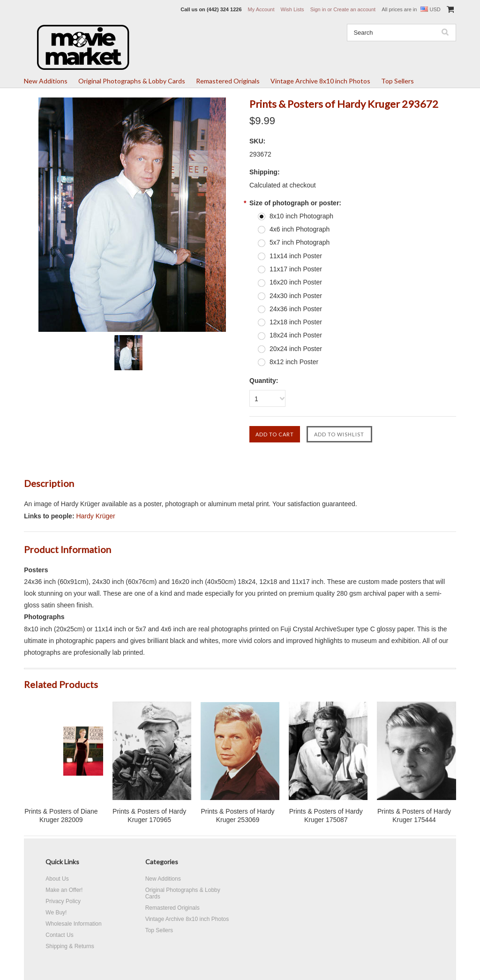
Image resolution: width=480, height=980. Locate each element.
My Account (261, 9)
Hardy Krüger (95, 516)
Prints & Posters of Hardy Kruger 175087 (326, 815)
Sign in (318, 9)
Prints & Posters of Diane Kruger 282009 (61, 815)
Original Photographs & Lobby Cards (132, 81)
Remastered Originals (228, 81)
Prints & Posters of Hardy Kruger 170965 (149, 815)
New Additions (46, 81)
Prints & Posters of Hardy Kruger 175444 (414, 815)
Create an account (354, 9)
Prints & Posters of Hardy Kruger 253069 (237, 815)
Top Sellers (397, 81)
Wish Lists (292, 9)
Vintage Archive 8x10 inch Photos (320, 81)
